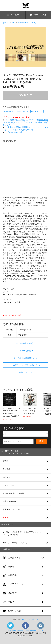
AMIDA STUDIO (37, 111)
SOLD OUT (26, 95)
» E (13, 23)
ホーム (6, 23)
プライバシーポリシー (34, 630)
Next (48, 45)
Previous (3, 45)
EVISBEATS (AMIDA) (27, 23)
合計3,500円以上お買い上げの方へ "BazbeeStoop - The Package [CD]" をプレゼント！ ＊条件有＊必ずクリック (25, 122)
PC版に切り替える (30, 619)
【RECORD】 (9, 111)
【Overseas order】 (14, 132)
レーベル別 (21, 111)
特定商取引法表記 (15, 630)
